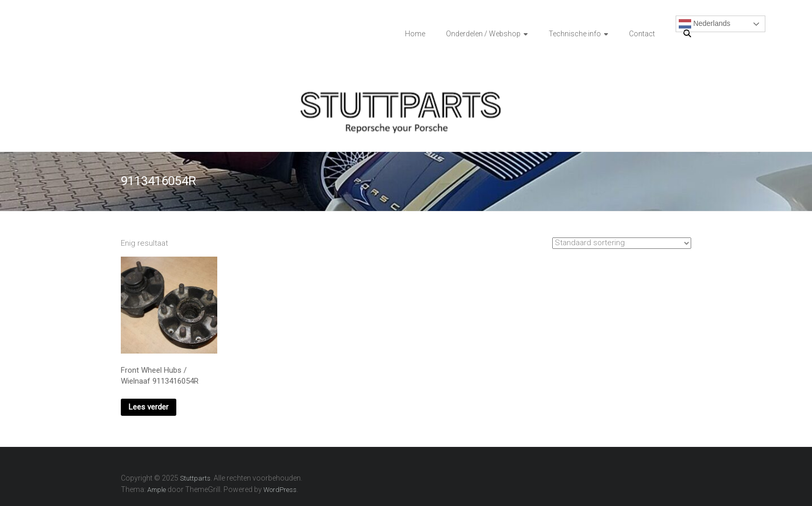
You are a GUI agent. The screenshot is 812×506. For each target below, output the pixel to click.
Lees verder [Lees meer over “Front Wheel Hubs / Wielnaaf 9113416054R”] (149, 407)
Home (415, 34)
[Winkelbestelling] (622, 243)
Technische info (575, 34)
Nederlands (705, 24)
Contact (642, 34)
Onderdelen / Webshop (483, 34)
